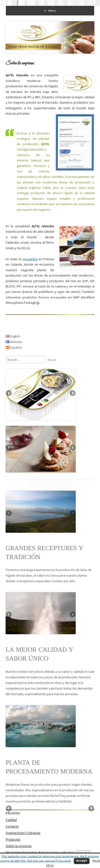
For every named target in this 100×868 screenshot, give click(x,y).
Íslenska (14, 342)
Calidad (11, 820)
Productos (13, 840)
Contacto (12, 826)
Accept (82, 861)
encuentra (30, 259)
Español (14, 347)
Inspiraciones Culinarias (23, 833)
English (13, 336)
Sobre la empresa (19, 846)
